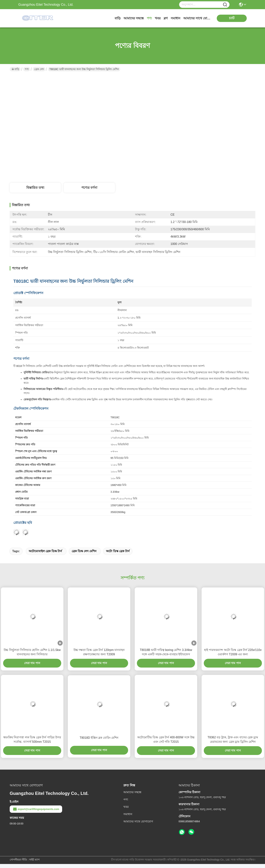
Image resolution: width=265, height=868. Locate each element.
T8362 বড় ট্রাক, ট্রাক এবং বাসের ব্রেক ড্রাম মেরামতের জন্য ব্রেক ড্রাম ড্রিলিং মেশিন (233, 740)
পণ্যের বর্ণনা (89, 188)
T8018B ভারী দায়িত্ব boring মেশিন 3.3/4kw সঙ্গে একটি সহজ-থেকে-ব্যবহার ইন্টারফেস (166, 652)
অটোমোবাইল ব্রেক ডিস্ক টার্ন (45, 551)
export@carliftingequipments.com (36, 809)
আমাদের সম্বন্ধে (134, 18)
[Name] (225, 5)
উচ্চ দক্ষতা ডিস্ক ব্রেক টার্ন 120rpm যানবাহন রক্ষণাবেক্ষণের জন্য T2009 (99, 652)
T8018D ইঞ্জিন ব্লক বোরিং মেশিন (99, 738)
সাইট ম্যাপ (34, 860)
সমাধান (176, 18)
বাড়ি (118, 18)
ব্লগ (166, 18)
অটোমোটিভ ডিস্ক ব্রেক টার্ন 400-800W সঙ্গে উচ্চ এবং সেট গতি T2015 (166, 740)
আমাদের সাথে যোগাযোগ (197, 18)
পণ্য (149, 18)
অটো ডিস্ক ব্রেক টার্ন (118, 551)
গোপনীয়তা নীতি (18, 860)
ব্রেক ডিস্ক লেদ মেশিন (84, 551)
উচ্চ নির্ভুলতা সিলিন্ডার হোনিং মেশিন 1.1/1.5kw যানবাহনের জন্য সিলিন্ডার (32, 652)
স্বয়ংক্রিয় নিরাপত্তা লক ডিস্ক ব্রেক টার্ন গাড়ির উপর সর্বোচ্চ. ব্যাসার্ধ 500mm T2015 (32, 740)
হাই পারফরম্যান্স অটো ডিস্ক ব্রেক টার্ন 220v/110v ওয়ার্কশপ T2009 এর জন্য (233, 652)
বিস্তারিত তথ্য (35, 188)
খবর (158, 18)
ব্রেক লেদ (39, 69)
